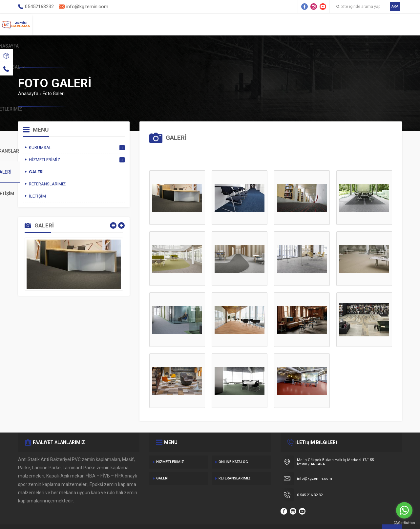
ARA (395, 6)
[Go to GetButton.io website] (404, 523)
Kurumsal (179, 24)
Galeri (339, 24)
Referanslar (291, 24)
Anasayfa (131, 24)
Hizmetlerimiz (233, 24)
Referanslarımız (235, 463)
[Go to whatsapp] (404, 510)
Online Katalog (233, 447)
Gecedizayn (126, 516)
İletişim (381, 24)
